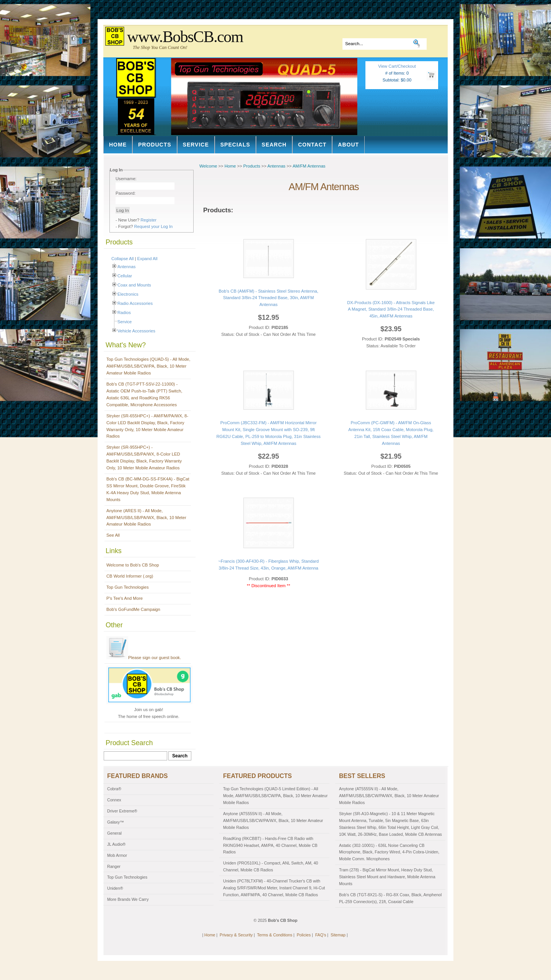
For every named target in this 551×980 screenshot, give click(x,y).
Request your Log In (154, 226)
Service (196, 145)
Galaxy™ (116, 822)
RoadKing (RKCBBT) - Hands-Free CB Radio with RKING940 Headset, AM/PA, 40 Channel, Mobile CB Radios (270, 845)
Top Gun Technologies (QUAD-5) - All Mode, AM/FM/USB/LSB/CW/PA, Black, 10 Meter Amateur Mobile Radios (148, 366)
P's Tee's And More (125, 598)
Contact (312, 145)
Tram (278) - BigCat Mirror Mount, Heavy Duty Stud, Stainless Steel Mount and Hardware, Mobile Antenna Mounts (387, 877)
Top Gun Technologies (128, 587)
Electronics (128, 294)
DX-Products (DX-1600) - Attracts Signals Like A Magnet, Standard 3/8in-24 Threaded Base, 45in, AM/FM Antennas (391, 309)
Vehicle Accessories (136, 331)
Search (274, 145)
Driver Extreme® (122, 811)
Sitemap (338, 935)
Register (148, 220)
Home (118, 145)
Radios (124, 313)
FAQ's (321, 935)
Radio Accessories (135, 303)
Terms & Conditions (275, 935)
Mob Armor (117, 855)
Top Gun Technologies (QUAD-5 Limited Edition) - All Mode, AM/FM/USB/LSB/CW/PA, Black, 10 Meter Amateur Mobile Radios (275, 796)
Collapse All (122, 259)
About (348, 145)
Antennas (126, 267)
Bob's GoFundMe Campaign (133, 609)
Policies (304, 935)
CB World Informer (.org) (130, 576)
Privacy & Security (236, 935)
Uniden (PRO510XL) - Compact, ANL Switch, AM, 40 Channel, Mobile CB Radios (271, 866)
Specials (235, 145)
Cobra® (114, 789)
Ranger (114, 866)
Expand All (148, 259)
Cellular (125, 276)
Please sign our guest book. (144, 658)
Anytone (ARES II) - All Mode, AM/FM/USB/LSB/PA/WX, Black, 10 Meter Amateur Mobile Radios (146, 518)
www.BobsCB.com (185, 37)
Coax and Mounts (134, 285)
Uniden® (115, 888)
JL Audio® (116, 844)
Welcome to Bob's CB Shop (133, 565)
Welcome (208, 166)
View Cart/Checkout (397, 66)
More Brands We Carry (128, 899)
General (114, 833)
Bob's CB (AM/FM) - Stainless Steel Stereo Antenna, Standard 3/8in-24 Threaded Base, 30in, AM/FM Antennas (269, 298)
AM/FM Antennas (309, 166)
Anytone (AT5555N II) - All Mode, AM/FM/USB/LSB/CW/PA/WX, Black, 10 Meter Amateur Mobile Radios (273, 820)
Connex (114, 800)
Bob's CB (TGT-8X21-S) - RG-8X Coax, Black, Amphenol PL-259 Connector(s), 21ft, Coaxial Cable (390, 898)
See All (113, 535)
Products (155, 145)
